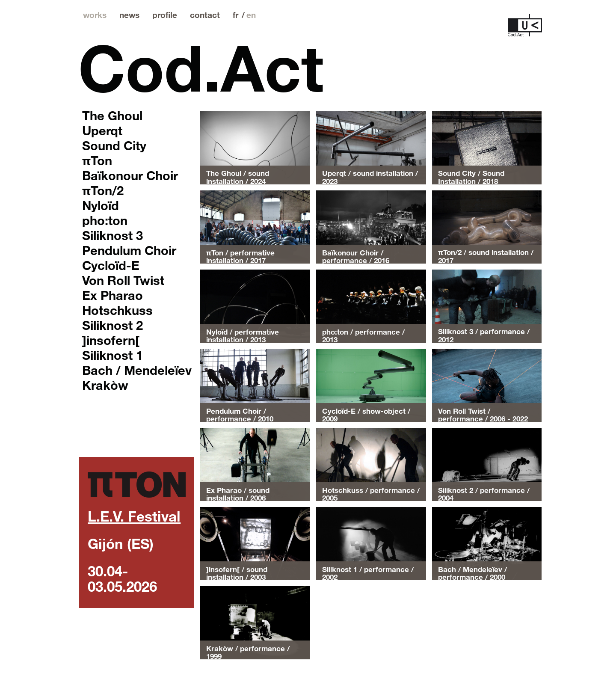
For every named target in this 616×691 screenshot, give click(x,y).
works (95, 15)
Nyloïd (101, 205)
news (129, 15)
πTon (97, 160)
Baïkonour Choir (130, 175)
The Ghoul (112, 115)
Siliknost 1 (113, 355)
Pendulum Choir (129, 250)
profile (165, 15)
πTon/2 (103, 190)
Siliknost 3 (113, 235)
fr (235, 15)
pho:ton (105, 220)
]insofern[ (111, 340)
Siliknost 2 (113, 325)
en (251, 15)
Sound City (114, 145)
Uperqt (102, 130)
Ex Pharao (113, 295)
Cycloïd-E (111, 265)
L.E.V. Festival (134, 516)
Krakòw (105, 385)
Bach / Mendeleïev (137, 370)
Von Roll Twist (123, 280)
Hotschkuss (117, 310)
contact (205, 15)
